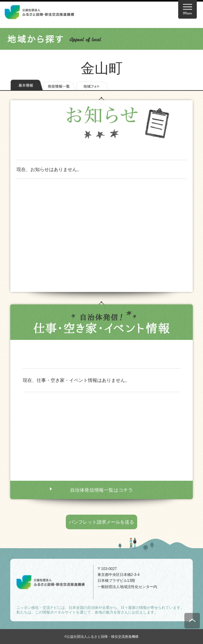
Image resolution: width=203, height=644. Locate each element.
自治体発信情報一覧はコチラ (102, 490)
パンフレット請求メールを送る (101, 522)
